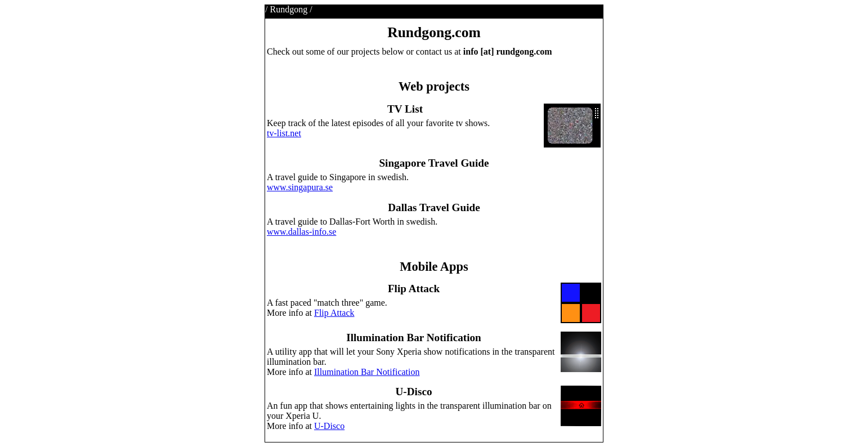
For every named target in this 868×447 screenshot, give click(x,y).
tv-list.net (284, 133)
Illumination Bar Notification (367, 372)
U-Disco (329, 426)
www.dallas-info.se (301, 232)
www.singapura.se (300, 187)
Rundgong (288, 9)
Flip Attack (334, 313)
